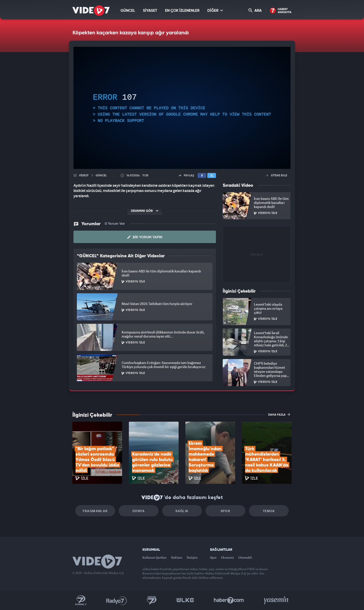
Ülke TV (185, 600)
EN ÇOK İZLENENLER (182, 11)
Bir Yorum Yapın (145, 237)
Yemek (269, 511)
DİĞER (215, 11)
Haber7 (229, 600)
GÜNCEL (128, 11)
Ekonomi (227, 557)
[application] (182, 108)
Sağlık (182, 511)
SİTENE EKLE (277, 176)
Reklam (177, 557)
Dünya (139, 511)
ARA (255, 11)
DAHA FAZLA (279, 414)
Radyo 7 (117, 600)
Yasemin (277, 600)
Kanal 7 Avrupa (152, 600)
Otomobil (245, 557)
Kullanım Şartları (155, 557)
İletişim (192, 557)
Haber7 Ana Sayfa (281, 11)
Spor (226, 511)
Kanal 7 (81, 600)
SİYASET (150, 11)
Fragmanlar (95, 511)
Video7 (84, 176)
